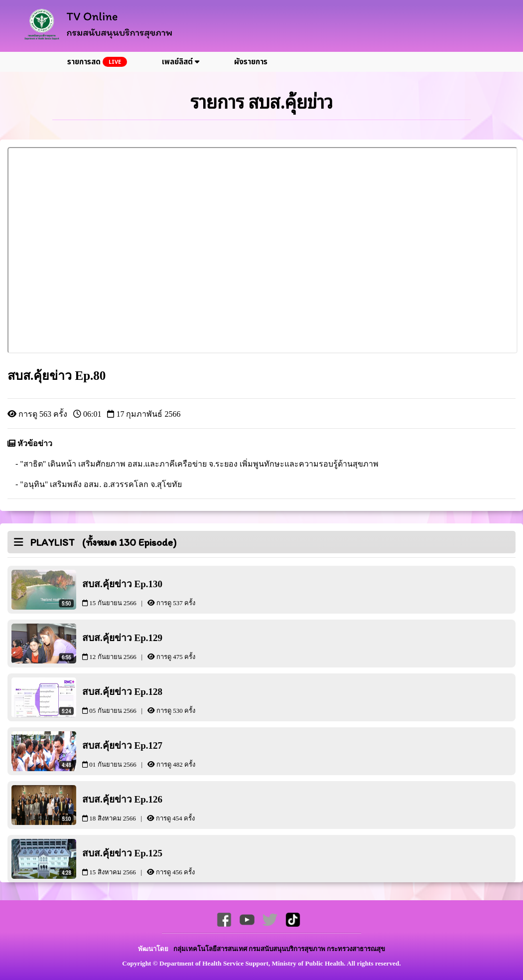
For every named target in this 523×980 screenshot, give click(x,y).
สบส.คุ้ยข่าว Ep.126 (157, 808)
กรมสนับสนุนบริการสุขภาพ (288, 949)
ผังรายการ (251, 62)
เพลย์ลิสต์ (181, 62)
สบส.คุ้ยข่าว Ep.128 (157, 700)
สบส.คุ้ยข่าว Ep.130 (157, 592)
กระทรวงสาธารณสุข (356, 949)
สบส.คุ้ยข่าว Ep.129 (157, 646)
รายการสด (97, 62)
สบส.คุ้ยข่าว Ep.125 (157, 862)
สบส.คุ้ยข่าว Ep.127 (157, 754)
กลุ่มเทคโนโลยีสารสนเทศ (211, 949)
